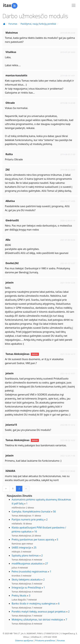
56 (54, 512)
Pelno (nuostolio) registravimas (30, 572)
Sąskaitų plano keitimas (25, 556)
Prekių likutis (19, 596)
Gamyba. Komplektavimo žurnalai (31, 512)
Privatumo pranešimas (45, 641)
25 (35, 548)
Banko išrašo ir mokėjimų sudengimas (34, 604)
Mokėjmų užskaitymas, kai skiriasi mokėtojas (37, 620)
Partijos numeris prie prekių (28, 520)
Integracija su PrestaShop (26, 588)
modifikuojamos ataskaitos (27, 564)
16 (36, 532)
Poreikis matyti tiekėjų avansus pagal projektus (39, 612)
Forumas (13, 24)
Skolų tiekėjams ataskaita (26, 580)
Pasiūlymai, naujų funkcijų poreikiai (38, 24)
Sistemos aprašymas (24, 641)
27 (47, 564)
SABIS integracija (21, 548)
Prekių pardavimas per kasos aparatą (33, 540)
